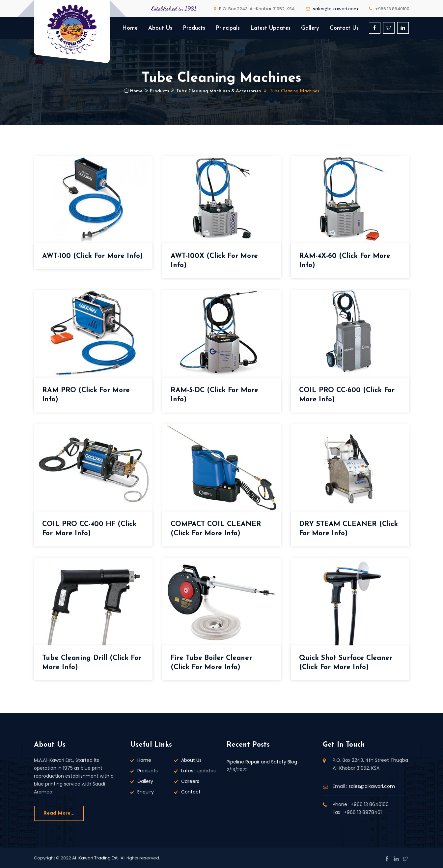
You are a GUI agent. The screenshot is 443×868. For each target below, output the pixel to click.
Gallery (310, 28)
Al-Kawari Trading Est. (95, 858)
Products (194, 28)
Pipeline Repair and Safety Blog (262, 762)
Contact (191, 792)
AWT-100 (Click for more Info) (93, 256)
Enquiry (146, 792)
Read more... (59, 813)
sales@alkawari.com (335, 9)
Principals (228, 28)
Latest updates (198, 771)
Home (130, 28)
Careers (190, 781)
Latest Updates (270, 28)
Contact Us (344, 28)
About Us (160, 28)
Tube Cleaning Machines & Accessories (216, 91)
